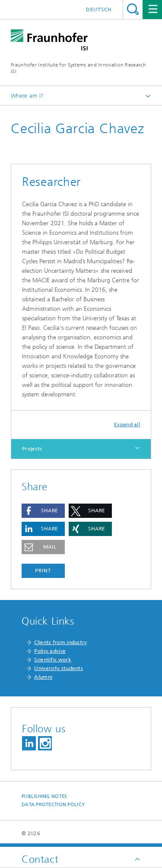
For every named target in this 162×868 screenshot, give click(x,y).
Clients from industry (60, 642)
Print (43, 571)
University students (59, 668)
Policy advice (50, 651)
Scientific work (53, 660)
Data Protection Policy (53, 805)
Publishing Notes (44, 796)
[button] (43, 511)
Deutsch (99, 10)
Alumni (43, 677)
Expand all (127, 424)
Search (133, 9)
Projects (32, 449)
